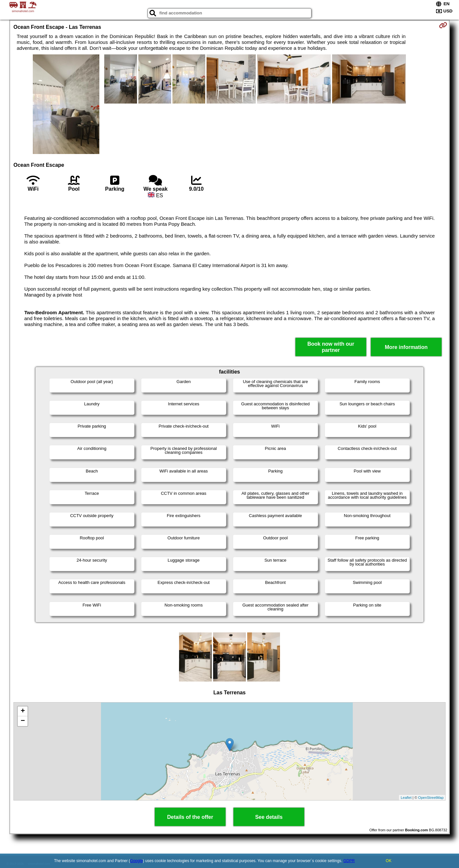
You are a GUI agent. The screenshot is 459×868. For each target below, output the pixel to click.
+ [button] (23, 711)
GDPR (349, 861)
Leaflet (406, 798)
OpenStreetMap (431, 798)
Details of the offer (190, 817)
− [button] (23, 721)
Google (137, 861)
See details (269, 817)
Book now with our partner (331, 347)
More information (406, 347)
